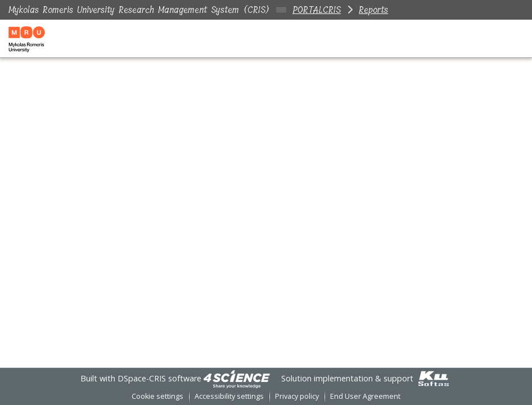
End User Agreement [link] (365, 396)
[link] (237, 378)
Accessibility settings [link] (229, 396)
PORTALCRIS (317, 10)
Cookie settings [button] (157, 396)
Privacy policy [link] (297, 396)
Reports (373, 10)
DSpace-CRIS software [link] (159, 378)
